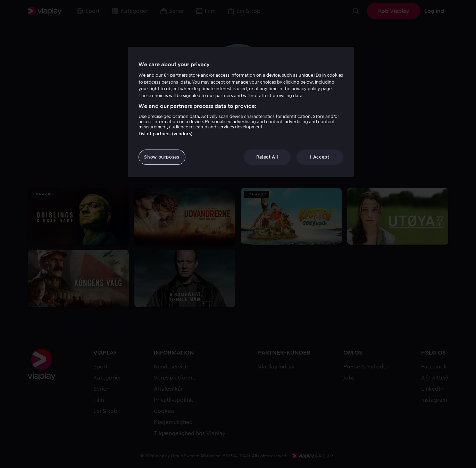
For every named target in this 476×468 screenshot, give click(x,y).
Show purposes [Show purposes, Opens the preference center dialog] (162, 157)
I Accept (320, 157)
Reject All (267, 157)
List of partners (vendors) (166, 134)
